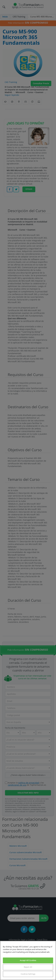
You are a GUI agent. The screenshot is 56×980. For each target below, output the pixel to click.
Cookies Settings (28, 974)
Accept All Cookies (28, 960)
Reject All (28, 967)
